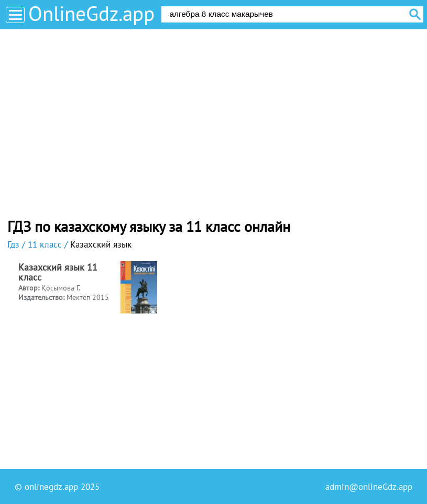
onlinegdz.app (51, 487)
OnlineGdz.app (91, 13)
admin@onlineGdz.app (369, 487)
